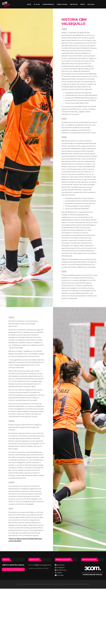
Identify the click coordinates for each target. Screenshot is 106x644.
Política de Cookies (62, 584)
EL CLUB (37, 4)
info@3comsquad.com (42, 565)
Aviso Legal (54, 584)
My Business (61, 570)
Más (98, 4)
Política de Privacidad (74, 584)
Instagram (60, 568)
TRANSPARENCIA (48, 4)
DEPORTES (74, 4)
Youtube (59, 575)
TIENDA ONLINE (62, 4)
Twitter (59, 573)
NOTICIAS (91, 4)
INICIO (29, 4)
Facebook (60, 565)
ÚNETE (83, 4)
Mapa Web (47, 584)
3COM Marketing (85, 584)
